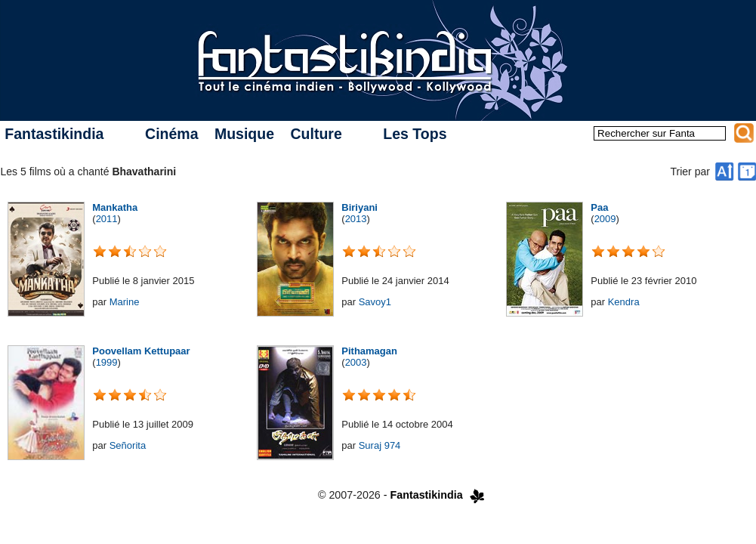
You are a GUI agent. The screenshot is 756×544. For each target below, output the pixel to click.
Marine (125, 302)
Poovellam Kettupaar (141, 351)
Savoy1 (375, 302)
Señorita (128, 445)
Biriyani (359, 207)
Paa (599, 207)
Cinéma (171, 134)
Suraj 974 (380, 445)
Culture (316, 134)
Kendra (624, 302)
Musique (244, 134)
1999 (107, 362)
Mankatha (115, 207)
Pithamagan (369, 351)
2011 (107, 219)
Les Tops (415, 134)
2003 (356, 362)
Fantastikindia (54, 134)
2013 (356, 219)
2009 (605, 219)
